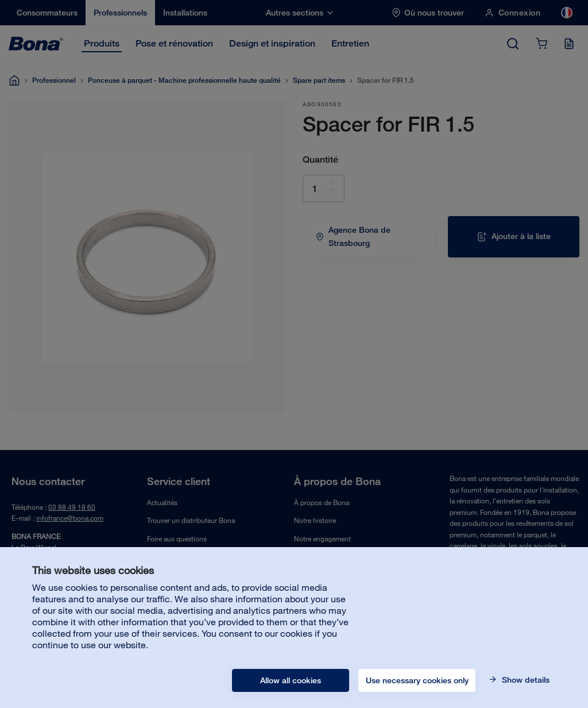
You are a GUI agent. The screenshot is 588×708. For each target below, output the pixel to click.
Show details (525, 680)
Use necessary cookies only (417, 680)
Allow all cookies (291, 680)
